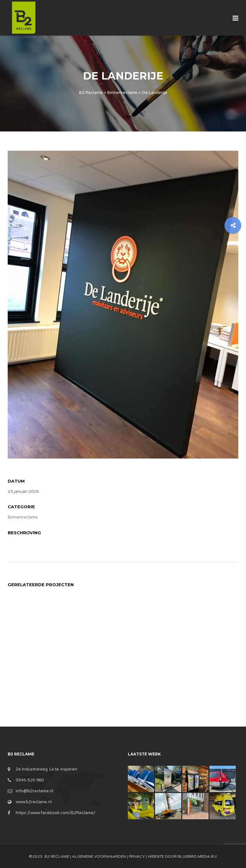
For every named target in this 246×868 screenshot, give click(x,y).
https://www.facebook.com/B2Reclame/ (56, 813)
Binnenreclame (23, 517)
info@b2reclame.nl (34, 791)
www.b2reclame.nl (34, 802)
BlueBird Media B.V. (198, 856)
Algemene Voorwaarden (99, 856)
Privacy (137, 856)
